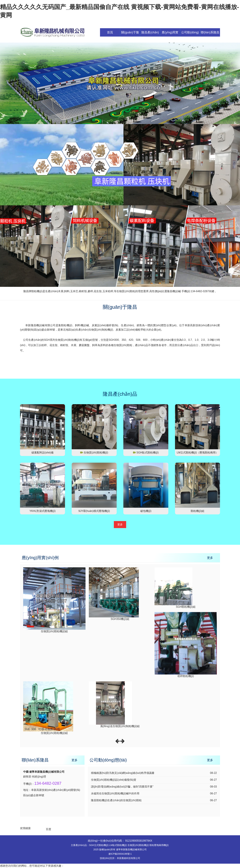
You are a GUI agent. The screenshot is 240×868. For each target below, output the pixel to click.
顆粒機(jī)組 (198, 511)
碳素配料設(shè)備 (42, 453)
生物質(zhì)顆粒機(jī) (96, 453)
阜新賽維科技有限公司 (128, 858)
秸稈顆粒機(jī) (186, 676)
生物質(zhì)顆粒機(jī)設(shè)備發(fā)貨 (114, 780)
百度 (48, 829)
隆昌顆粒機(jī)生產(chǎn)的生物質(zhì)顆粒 (116, 800)
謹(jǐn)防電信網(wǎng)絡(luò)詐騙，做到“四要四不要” (122, 787)
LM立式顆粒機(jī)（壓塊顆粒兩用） (198, 453)
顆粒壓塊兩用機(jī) (159, 845)
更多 (120, 524)
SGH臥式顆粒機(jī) (148, 453)
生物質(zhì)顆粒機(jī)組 (54, 631)
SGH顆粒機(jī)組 (186, 607)
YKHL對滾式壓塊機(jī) (42, 511)
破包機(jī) (146, 511)
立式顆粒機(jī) (101, 845)
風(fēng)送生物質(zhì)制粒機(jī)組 (120, 726)
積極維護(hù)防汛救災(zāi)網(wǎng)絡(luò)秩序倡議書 (123, 773)
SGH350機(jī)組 (120, 619)
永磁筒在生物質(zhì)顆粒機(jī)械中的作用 (115, 793)
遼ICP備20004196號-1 (120, 854)
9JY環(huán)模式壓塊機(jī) (94, 511)
